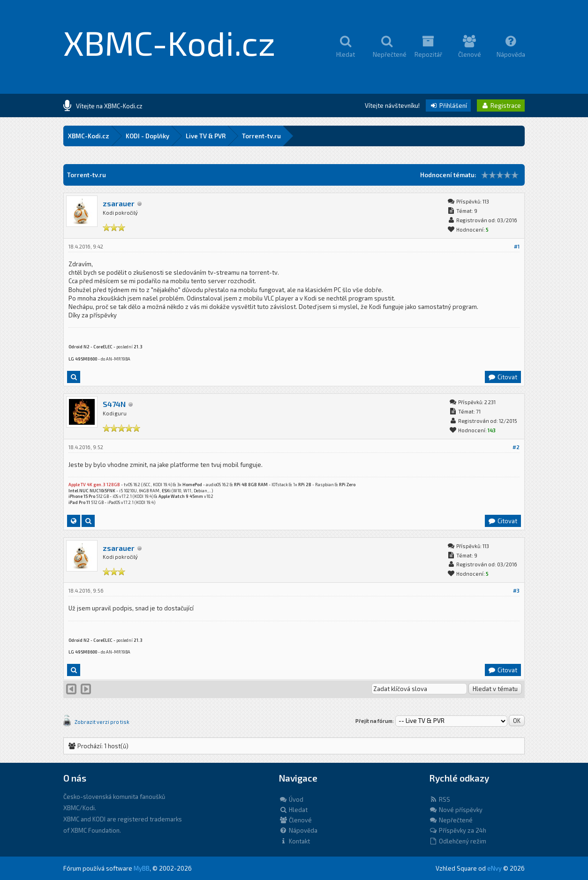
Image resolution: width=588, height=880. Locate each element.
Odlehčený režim (458, 841)
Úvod (291, 799)
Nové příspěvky (456, 810)
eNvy (494, 868)
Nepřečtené (451, 820)
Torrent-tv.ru (261, 136)
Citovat (502, 377)
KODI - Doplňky (147, 136)
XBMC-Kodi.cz (170, 42)
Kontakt (294, 841)
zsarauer (119, 203)
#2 (516, 447)
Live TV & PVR (206, 136)
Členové (295, 820)
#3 (516, 590)
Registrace (501, 105)
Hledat (293, 810)
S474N (114, 404)
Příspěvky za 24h (458, 830)
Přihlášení (448, 105)
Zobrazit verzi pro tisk (102, 722)
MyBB (142, 868)
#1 (517, 246)
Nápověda (298, 830)
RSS (440, 799)
